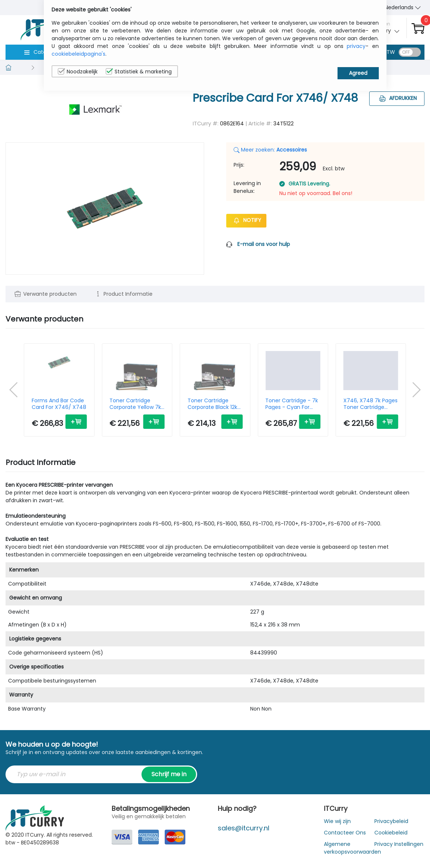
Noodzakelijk (78, 72)
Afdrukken (397, 98)
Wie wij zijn (337, 821)
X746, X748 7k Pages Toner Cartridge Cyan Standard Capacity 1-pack (370, 404)
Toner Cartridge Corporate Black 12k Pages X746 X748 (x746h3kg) (212, 404)
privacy (356, 46)
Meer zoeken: (270, 150)
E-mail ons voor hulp (264, 244)
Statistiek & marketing (139, 72)
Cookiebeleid (391, 833)
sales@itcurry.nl (244, 828)
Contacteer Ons (345, 833)
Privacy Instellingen (399, 844)
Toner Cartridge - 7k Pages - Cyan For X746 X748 (292, 404)
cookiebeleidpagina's (78, 54)
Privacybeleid (391, 821)
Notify (246, 220)
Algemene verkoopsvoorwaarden (352, 848)
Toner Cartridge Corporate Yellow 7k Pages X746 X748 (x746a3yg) (135, 404)
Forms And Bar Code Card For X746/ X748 (59, 404)
